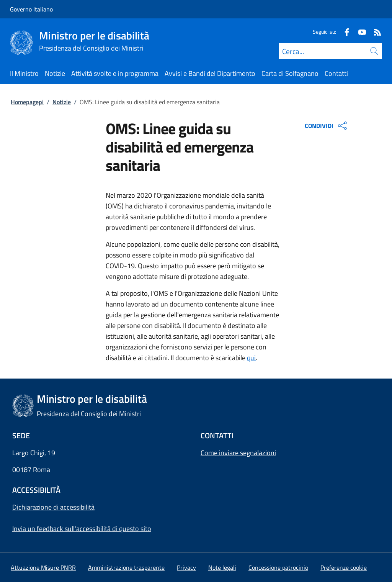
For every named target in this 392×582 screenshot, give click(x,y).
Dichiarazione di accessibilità (53, 507)
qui (251, 358)
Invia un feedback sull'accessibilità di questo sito (82, 529)
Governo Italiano (31, 9)
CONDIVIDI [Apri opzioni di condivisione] (327, 126)
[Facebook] (344, 32)
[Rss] (374, 32)
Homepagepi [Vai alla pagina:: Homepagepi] (27, 102)
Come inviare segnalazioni (238, 453)
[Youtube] (359, 32)
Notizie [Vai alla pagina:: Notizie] (62, 102)
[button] (344, 567)
